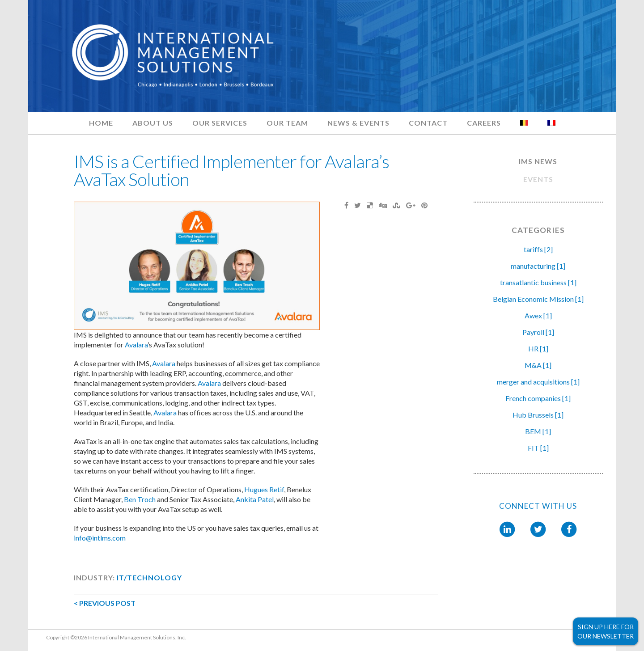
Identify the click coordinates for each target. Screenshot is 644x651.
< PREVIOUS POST (105, 603)
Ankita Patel (255, 499)
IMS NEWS (538, 161)
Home (101, 123)
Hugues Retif (264, 489)
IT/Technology (149, 577)
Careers (484, 123)
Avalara (136, 345)
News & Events (358, 123)
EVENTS (538, 179)
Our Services (220, 123)
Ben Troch (140, 499)
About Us (153, 123)
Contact (428, 123)
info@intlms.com (100, 538)
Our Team (287, 123)
